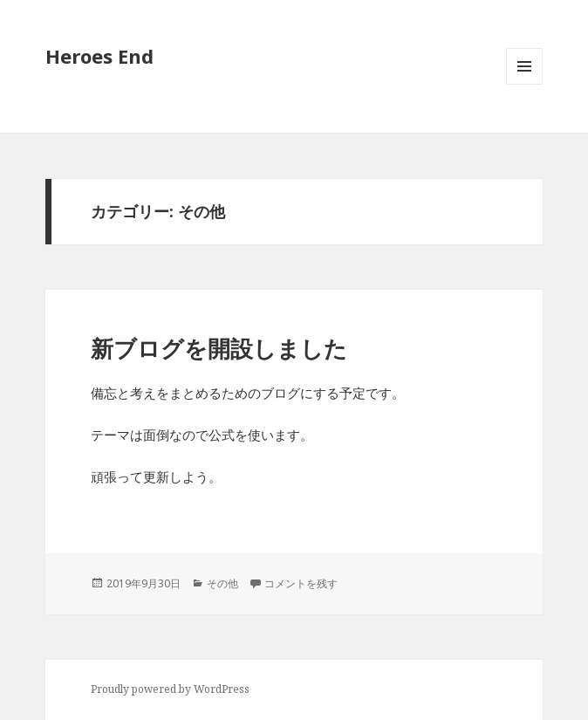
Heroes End (99, 56)
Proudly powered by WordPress (170, 689)
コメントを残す (301, 583)
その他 (222, 583)
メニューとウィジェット (524, 84)
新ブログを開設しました (219, 348)
